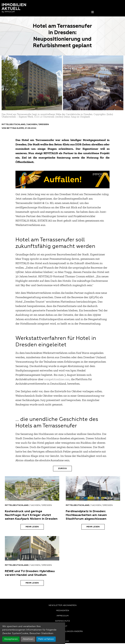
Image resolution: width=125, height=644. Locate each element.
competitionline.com (57, 379)
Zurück (62, 469)
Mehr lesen (32, 527)
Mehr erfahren (46, 639)
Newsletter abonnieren (63, 605)
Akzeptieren (11, 639)
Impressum (63, 616)
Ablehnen (28, 639)
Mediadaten (63, 611)
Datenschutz (62, 621)
